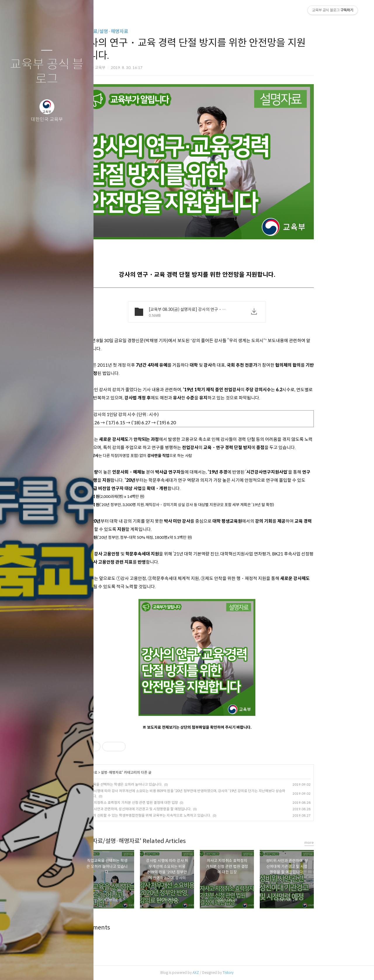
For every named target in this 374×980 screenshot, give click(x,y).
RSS (58, 968)
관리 (82, 968)
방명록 (35, 968)
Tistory (261, 973)
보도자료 (124, 772)
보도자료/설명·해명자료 (137, 31)
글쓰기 (12, 968)
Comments (128, 928)
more (342, 843)
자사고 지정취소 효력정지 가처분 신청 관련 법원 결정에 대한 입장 (164, 802)
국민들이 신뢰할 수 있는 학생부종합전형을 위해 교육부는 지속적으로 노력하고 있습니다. (180, 815)
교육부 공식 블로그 (47, 72)
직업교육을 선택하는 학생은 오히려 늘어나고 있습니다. (156, 784)
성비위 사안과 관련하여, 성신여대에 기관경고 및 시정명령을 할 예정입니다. (170, 809)
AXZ (229, 973)
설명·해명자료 (144, 772)
